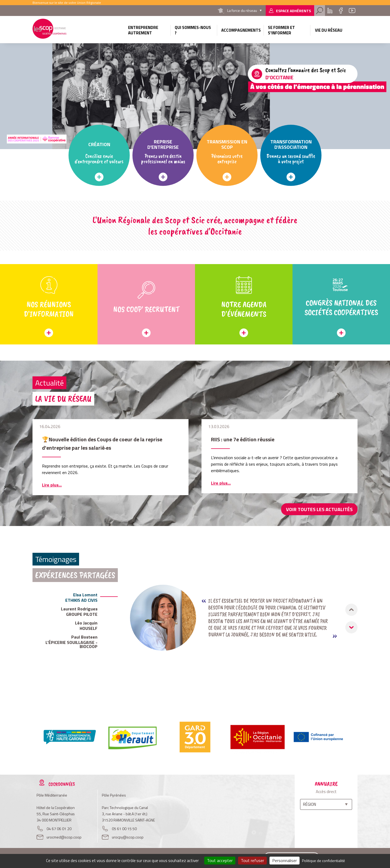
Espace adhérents (293, 11)
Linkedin (330, 11)
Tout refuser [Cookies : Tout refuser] (252, 860)
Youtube (352, 11)
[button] (351, 627)
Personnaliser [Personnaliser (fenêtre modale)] (285, 860)
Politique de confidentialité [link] (324, 861)
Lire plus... (52, 485)
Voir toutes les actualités (319, 509)
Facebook (341, 11)
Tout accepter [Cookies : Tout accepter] (220, 860)
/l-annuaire (303, 74)
